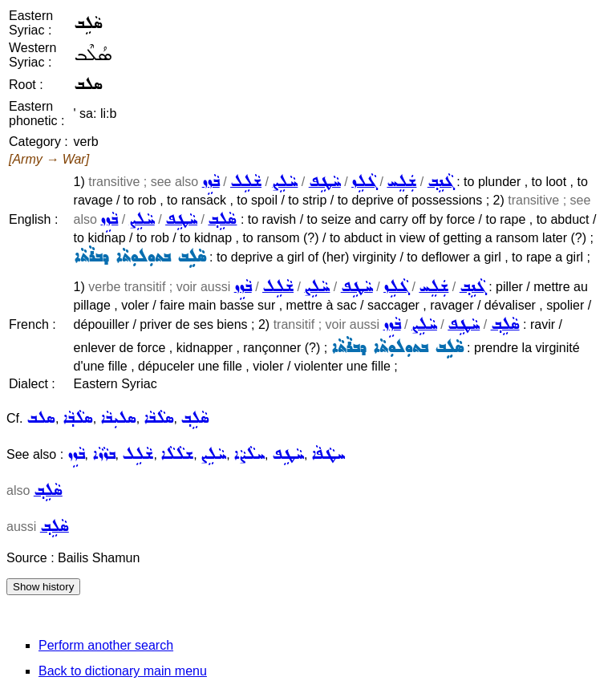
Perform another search (106, 645)
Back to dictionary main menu (123, 671)
